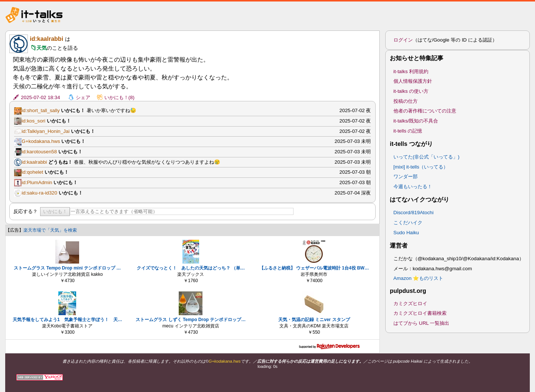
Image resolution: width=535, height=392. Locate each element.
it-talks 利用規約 (411, 71)
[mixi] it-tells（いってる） (421, 167)
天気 (42, 48)
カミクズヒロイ (410, 303)
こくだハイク (408, 223)
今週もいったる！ (413, 187)
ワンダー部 (406, 177)
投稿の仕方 (406, 101)
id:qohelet (32, 172)
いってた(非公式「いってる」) (427, 157)
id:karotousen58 (39, 152)
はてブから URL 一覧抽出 (421, 323)
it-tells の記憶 (408, 131)
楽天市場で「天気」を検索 (50, 230)
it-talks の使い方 (411, 91)
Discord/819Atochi (414, 213)
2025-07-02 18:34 (40, 97)
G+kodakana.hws (41, 141)
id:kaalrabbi (46, 39)
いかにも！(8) (119, 97)
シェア (83, 97)
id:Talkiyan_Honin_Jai (46, 131)
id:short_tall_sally (40, 110)
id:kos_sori (33, 121)
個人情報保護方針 (413, 81)
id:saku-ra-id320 (39, 193)
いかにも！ (55, 211)
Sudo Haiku (406, 233)
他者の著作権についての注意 (425, 111)
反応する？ (25, 211)
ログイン (403, 40)
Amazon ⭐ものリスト (419, 278)
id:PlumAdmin (37, 182)
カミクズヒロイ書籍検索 (420, 313)
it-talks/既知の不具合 (416, 121)
